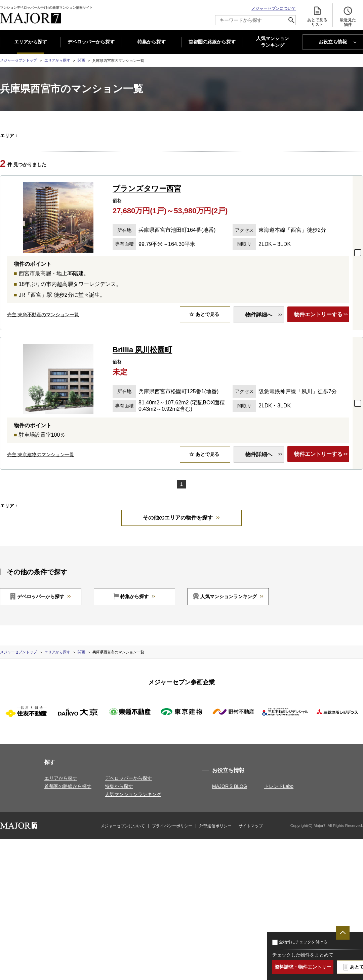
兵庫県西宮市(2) (280, 160)
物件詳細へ (255, 340)
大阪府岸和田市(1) (141, 152)
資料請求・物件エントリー (303, 967)
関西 (81, 60)
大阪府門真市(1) (293, 152)
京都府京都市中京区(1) (240, 135)
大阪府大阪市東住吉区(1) (246, 144)
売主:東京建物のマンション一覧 (41, 479)
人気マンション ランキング (273, 42)
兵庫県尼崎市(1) (238, 160)
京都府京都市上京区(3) (141, 135)
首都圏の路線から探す (212, 42)
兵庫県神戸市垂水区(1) (145, 160)
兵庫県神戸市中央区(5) (194, 160)
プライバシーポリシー (172, 876)
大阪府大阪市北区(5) (296, 144)
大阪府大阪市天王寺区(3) (147, 144)
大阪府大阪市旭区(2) (196, 144)
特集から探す (152, 42)
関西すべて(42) (39, 135)
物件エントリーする (316, 340)
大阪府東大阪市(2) (332, 152)
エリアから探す (31, 42)
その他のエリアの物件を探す (178, 567)
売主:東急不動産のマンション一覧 (43, 339)
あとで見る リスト (317, 16)
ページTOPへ (343, 933)
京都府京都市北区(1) (93, 135)
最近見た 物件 (348, 16)
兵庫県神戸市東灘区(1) (95, 160)
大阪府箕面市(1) (255, 152)
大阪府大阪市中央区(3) (95, 152)
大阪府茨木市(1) (218, 152)
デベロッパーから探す (91, 42)
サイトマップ (251, 876)
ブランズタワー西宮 (147, 213)
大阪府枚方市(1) (180, 152)
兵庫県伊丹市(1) (323, 160)
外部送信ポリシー (215, 876)
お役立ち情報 (333, 42)
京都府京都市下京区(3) (290, 135)
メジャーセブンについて (274, 8)
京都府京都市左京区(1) (190, 135)
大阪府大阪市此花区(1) (95, 144)
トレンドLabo (279, 836)
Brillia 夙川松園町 (142, 375)
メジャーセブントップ (18, 60)
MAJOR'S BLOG (230, 836)
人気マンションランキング (229, 646)
